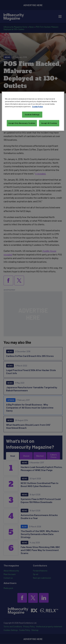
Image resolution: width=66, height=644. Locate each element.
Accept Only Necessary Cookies (22, 123)
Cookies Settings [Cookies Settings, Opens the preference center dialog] (32, 115)
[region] (33, 111)
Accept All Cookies (49, 123)
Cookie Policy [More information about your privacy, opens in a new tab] (38, 107)
